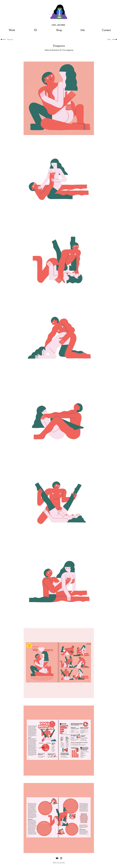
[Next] (108, 39)
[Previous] (11, 39)
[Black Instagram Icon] (61, 858)
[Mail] (57, 858)
